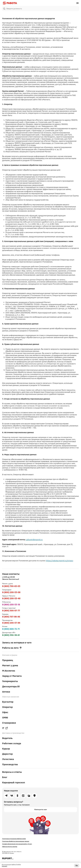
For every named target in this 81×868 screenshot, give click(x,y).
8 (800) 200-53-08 (11, 592)
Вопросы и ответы (12, 772)
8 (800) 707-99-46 (11, 617)
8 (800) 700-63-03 (11, 586)
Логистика (8, 759)
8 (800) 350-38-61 (11, 635)
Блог (5, 777)
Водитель (7, 738)
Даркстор (7, 754)
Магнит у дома (10, 665)
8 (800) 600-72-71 (11, 629)
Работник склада (12, 743)
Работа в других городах (10, 847)
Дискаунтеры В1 (11, 686)
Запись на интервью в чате (17, 643)
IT (5, 728)
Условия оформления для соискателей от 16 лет (17, 844)
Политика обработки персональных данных (16, 841)
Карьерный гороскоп (14, 783)
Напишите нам (41, 809)
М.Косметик (9, 671)
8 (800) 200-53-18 (11, 605)
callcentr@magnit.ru (34, 540)
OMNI (5, 718)
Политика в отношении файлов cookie (14, 839)
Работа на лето (12, 648)
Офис (5, 712)
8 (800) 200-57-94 (11, 623)
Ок (77, 866)
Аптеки (6, 692)
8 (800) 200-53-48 (11, 598)
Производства (10, 764)
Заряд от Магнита (12, 676)
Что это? (4, 866)
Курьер (6, 749)
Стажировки (9, 723)
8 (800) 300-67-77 (11, 611)
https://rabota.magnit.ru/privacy (60, 561)
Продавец (8, 660)
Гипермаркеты (10, 681)
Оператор (7, 707)
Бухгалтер (8, 702)
